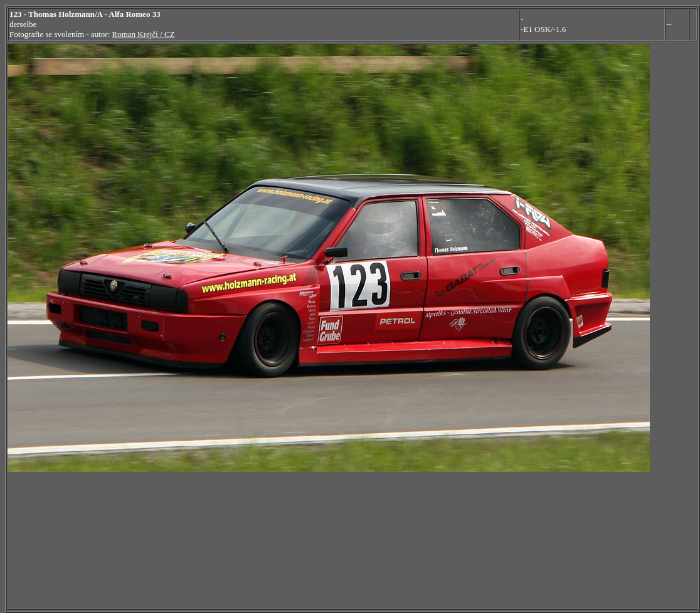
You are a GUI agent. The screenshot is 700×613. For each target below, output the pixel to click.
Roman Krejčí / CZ (144, 34)
